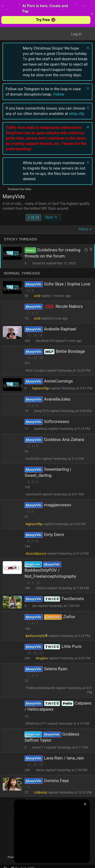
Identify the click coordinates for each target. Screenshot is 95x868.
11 (29, 765)
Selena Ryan (55, 669)
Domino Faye (56, 781)
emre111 (39, 747)
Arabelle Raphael (60, 329)
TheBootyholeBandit (40, 688)
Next (52, 217)
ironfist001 (33, 459)
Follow (59, 94)
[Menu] (10, 34)
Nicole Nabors (69, 306)
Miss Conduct (36, 370)
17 (29, 336)
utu (35, 606)
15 (35, 358)
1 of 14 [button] (33, 217)
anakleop (41, 429)
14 (29, 358)
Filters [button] (83, 229)
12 (35, 765)
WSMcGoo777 (36, 724)
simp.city (77, 114)
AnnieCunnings (58, 381)
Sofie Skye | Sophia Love (67, 284)
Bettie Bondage (70, 351)
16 (41, 358)
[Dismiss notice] (87, 48)
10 (38, 583)
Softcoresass (56, 421)
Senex (40, 770)
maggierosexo (57, 505)
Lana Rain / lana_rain (64, 758)
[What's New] (89, 34)
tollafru (41, 588)
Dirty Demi (54, 535)
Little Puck (71, 646)
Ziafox (69, 617)
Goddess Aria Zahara (64, 439)
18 (35, 336)
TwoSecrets (73, 599)
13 (41, 765)
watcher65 (33, 494)
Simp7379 (41, 411)
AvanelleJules (57, 399)
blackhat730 (45, 341)
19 (41, 336)
